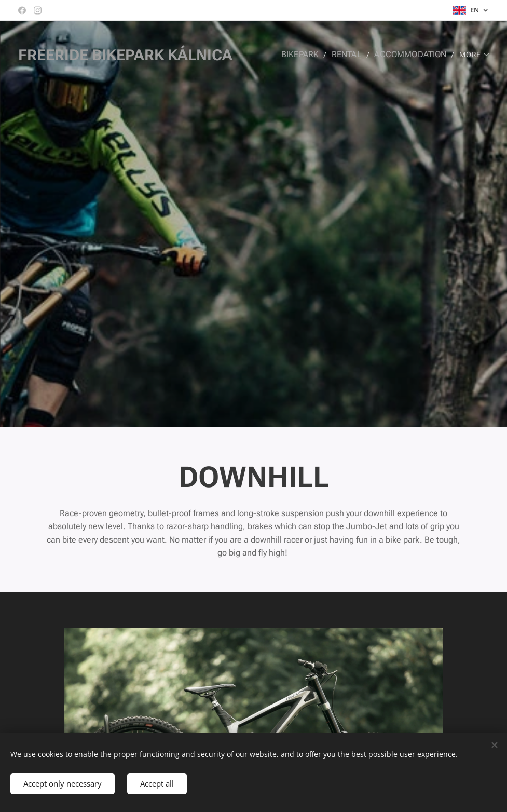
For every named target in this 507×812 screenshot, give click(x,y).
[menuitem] (309, 55)
